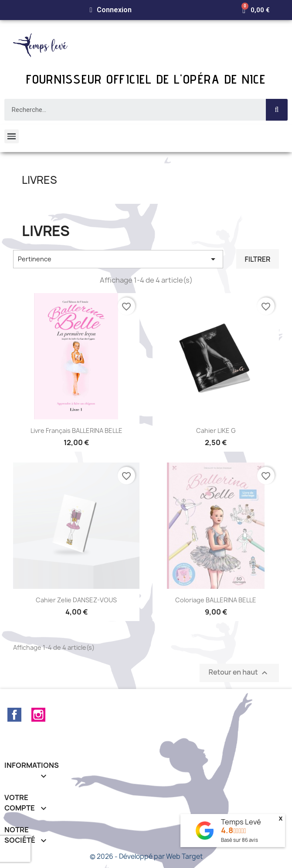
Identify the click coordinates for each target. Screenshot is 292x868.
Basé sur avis (239, 840)
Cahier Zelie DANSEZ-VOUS (76, 600)
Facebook (14, 715)
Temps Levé (241, 822)
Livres (39, 180)
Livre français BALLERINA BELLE (76, 431)
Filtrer (257, 259)
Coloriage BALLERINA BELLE (216, 600)
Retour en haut (239, 673)
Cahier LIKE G (216, 431)
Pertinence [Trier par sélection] (118, 259)
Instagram (38, 715)
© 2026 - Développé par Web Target (146, 856)
